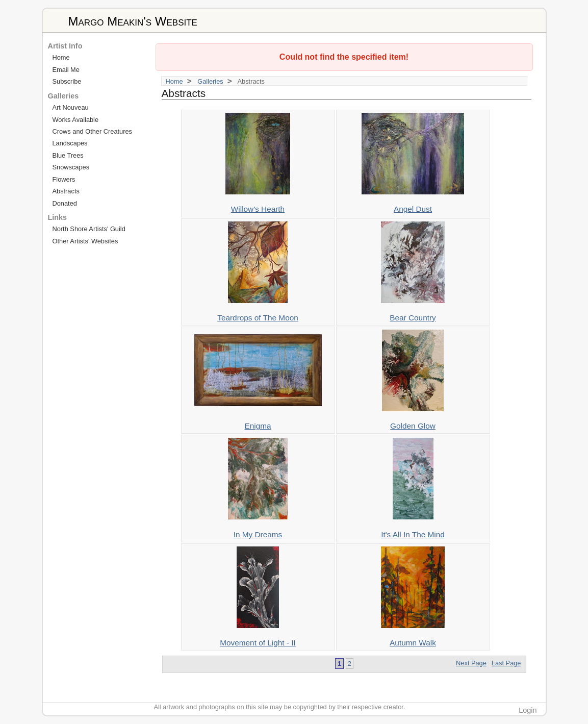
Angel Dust (413, 209)
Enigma (258, 426)
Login (528, 710)
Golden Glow (413, 426)
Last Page (506, 663)
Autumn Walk (413, 643)
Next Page (471, 663)
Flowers (64, 179)
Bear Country (413, 318)
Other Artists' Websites (85, 241)
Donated (65, 203)
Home (174, 81)
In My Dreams (258, 534)
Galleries (210, 81)
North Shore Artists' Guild (89, 229)
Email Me (66, 70)
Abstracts (66, 191)
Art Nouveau (71, 107)
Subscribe (67, 81)
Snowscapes (71, 167)
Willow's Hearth (258, 209)
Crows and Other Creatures (92, 131)
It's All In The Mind (413, 534)
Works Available (76, 120)
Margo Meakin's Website (133, 21)
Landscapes (70, 143)
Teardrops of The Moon (258, 318)
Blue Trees (68, 155)
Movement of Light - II (258, 643)
